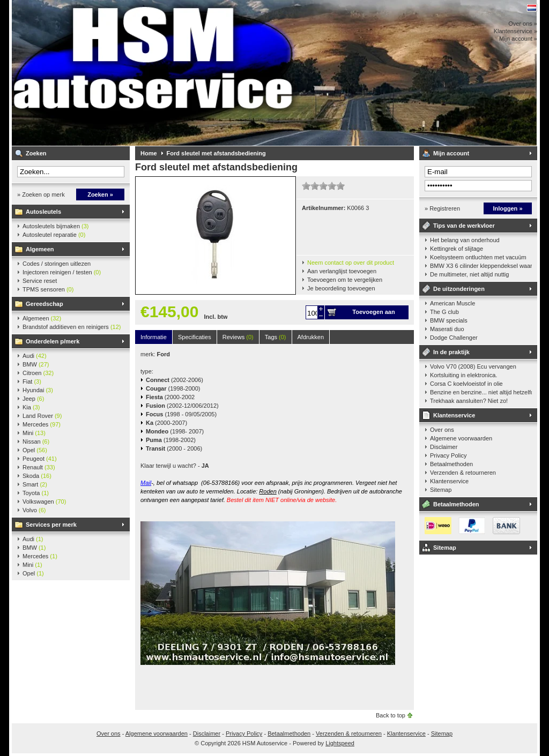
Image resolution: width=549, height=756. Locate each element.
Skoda (37, 476)
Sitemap (441, 490)
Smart (35, 484)
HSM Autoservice (154, 73)
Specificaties (195, 337)
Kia (31, 407)
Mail (146, 483)
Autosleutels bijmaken (56, 226)
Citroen (38, 373)
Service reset (40, 281)
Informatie (154, 337)
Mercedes (42, 424)
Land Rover (42, 416)
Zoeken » (100, 194)
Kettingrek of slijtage (457, 249)
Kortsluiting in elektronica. (463, 375)
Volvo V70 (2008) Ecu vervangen (473, 366)
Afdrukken (311, 337)
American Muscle (452, 303)
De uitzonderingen (459, 289)
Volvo (34, 510)
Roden (268, 491)
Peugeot (40, 459)
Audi (35, 356)
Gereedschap (44, 304)
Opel (35, 450)
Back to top (391, 715)
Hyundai (38, 390)
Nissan (36, 441)
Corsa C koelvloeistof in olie (466, 384)
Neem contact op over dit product (351, 263)
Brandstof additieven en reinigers (72, 327)
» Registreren (442, 208)
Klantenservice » (515, 31)
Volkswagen (44, 501)
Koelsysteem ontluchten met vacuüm (478, 257)
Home (149, 153)
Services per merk (51, 525)
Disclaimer (444, 447)
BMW (36, 364)
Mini (34, 433)
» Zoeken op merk (41, 194)
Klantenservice (454, 415)
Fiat (32, 381)
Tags (276, 337)
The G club (444, 312)
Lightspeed (340, 743)
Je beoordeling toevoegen (341, 288)
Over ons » (523, 24)
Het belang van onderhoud (465, 240)
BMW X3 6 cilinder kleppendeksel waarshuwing (481, 266)
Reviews (238, 337)
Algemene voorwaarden (461, 438)
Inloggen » (508, 208)
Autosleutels (43, 212)
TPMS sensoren (48, 289)
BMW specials (449, 320)
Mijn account (451, 153)
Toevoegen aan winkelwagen (373, 314)
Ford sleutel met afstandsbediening (216, 153)
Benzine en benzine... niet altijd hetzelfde (481, 392)
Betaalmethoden (451, 464)
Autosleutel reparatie (54, 235)
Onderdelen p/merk (53, 341)
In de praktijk (451, 352)
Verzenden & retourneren (463, 473)
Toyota (36, 493)
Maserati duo (447, 329)
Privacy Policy (448, 455)
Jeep (33, 399)
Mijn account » (518, 39)
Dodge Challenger (454, 338)
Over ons (442, 430)
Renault (39, 467)
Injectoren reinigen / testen (62, 272)
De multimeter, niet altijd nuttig (469, 274)
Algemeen (40, 249)
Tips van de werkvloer (464, 226)
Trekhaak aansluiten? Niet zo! (469, 401)
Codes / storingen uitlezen (57, 264)
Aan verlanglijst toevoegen (342, 271)
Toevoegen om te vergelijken (345, 280)
